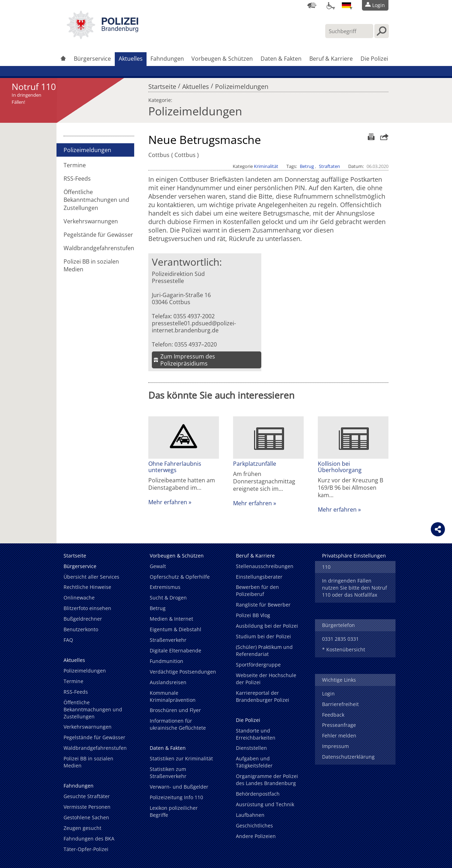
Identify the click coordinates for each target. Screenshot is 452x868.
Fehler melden (339, 736)
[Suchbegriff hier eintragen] (349, 31)
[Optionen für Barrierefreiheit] (329, 5)
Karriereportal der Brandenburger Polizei (263, 696)
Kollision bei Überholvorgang (340, 467)
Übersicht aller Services (91, 577)
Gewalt (158, 566)
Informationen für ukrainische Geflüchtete (178, 724)
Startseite (162, 85)
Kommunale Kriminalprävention (173, 696)
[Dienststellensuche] (312, 5)
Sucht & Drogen (168, 598)
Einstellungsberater (259, 577)
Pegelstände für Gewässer (98, 235)
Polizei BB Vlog (253, 615)
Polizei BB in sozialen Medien (91, 265)
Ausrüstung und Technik (265, 804)
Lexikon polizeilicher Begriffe (174, 811)
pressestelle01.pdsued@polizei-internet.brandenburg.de (194, 327)
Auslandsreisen (168, 682)
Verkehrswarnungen (91, 221)
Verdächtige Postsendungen (183, 672)
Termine (75, 165)
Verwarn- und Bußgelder (179, 787)
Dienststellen (251, 748)
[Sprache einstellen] (346, 5)
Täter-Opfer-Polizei (86, 849)
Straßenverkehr (168, 640)
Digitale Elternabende (176, 650)
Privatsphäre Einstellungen (354, 556)
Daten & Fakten (281, 59)
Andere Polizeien (256, 836)
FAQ (68, 640)
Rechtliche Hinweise (87, 587)
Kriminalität (266, 166)
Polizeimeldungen (242, 85)
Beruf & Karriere (331, 59)
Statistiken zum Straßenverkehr (168, 773)
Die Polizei (374, 59)
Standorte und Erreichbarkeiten (256, 734)
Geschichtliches (254, 825)
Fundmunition (166, 661)
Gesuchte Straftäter (87, 796)
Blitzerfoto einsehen (87, 608)
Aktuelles (131, 59)
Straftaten (329, 166)
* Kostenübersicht (344, 649)
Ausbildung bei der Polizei (267, 626)
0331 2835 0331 (340, 639)
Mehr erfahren (168, 502)
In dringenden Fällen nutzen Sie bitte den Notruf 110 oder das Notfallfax (355, 588)
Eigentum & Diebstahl (176, 629)
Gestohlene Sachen (86, 817)
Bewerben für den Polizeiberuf (257, 590)
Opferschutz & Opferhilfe (180, 577)
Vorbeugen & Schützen (222, 59)
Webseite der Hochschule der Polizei (266, 679)
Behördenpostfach (258, 794)
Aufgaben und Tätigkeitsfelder (254, 762)
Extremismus (165, 587)
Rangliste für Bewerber (263, 605)
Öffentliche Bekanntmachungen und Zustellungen (96, 200)
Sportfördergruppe (258, 665)
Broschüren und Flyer (175, 710)
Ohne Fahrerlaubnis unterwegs (175, 467)
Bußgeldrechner (83, 619)
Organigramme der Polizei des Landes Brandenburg (267, 780)
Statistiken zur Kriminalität (181, 758)
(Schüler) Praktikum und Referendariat (264, 650)
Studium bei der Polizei (263, 636)
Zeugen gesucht (82, 828)
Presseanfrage (339, 725)
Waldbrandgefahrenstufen (99, 248)
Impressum (335, 746)
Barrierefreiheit (340, 704)
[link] (102, 37)
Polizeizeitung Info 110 (176, 797)
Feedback (333, 715)
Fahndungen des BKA (89, 839)
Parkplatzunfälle (255, 464)
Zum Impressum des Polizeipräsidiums (188, 360)
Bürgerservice (92, 59)
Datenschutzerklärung (348, 757)
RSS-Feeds (77, 179)
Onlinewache (79, 598)
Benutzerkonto (81, 629)
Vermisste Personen (87, 807)
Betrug (307, 166)
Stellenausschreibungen (265, 566)
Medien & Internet (171, 619)
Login (328, 694)
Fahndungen (167, 59)
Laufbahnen (250, 815)
